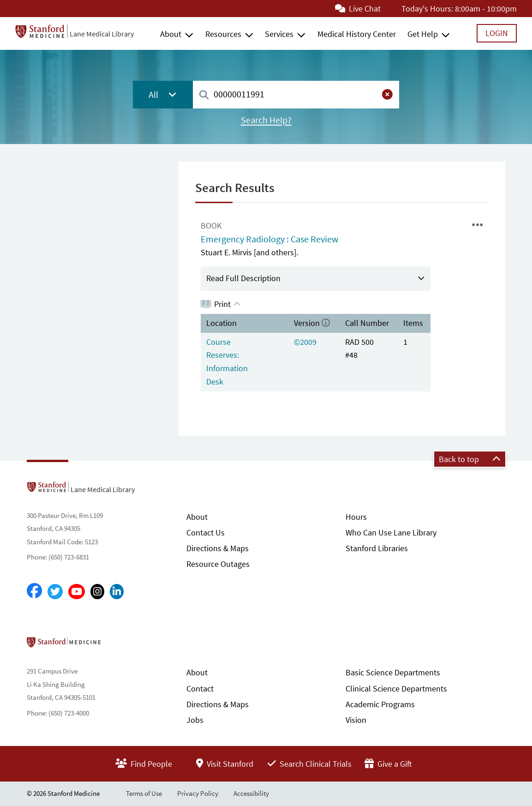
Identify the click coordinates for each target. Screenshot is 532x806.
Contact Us (206, 532)
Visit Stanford (225, 764)
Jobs (195, 720)
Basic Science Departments (393, 672)
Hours (356, 517)
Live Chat (358, 9)
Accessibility (251, 793)
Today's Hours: (427, 9)
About (171, 34)
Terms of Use (144, 793)
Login (497, 33)
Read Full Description (243, 278)
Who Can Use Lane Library (391, 532)
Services (279, 34)
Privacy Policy (198, 793)
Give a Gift (388, 764)
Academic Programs (380, 704)
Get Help (423, 34)
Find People (144, 764)
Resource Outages (218, 564)
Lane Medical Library (102, 34)
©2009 (305, 342)
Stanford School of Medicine (117, 645)
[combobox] (296, 94)
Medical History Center (357, 34)
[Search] (204, 95)
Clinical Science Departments (396, 689)
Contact (200, 689)
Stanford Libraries (377, 548)
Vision (356, 720)
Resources (223, 34)
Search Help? (266, 120)
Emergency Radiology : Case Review (269, 239)
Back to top (470, 459)
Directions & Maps (218, 548)
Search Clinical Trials (310, 764)
